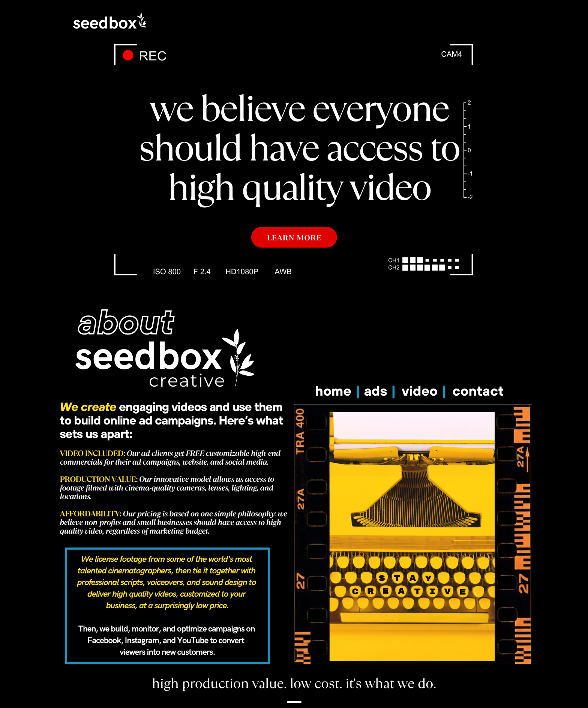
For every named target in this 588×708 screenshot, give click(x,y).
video (421, 391)
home (335, 391)
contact (478, 391)
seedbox (105, 23)
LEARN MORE (294, 238)
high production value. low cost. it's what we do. (294, 684)
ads (377, 391)
